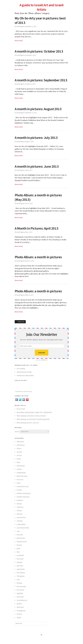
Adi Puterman (21, 449)
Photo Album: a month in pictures (39, 261)
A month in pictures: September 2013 (38, 82)
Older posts (21, 326)
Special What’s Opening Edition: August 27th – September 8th (34, 417)
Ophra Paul (20, 570)
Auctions (19, 474)
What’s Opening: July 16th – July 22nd (28, 427)
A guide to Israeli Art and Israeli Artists (41, 7)
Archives (17, 436)
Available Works (21, 477)
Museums (19, 549)
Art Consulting (21, 373)
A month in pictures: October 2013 (40, 51)
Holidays (19, 515)
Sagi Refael (20, 598)
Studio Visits (20, 612)
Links (18, 536)
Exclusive (19, 494)
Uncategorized (21, 615)
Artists (18, 467)
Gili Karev (19, 508)
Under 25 (19, 618)
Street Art (19, 608)
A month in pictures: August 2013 (39, 113)
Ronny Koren (20, 594)
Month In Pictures (22, 546)
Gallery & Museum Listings (24, 376)
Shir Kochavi (20, 601)
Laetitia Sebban (21, 529)
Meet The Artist (21, 543)
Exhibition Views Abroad (24, 498)
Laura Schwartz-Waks (23, 532)
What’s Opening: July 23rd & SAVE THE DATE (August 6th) (33, 424)
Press (18, 584)
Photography (21, 581)
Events (19, 487)
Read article (19, 41)
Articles (19, 463)
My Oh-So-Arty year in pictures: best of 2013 (41, 20)
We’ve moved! (21, 413)
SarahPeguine (20, 26)
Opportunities (21, 574)
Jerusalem (20, 525)
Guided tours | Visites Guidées (25, 380)
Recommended (21, 591)
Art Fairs (19, 453)
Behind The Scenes (22, 480)
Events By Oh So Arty (23, 491)
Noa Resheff (20, 560)
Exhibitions (20, 505)
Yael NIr (19, 622)
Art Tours (19, 460)
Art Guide (19, 456)
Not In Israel (20, 563)
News (18, 556)
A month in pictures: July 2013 (37, 142)
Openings (19, 567)
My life (18, 553)
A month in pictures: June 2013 (37, 171)
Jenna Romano (21, 522)
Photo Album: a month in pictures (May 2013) (39, 202)
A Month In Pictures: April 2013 (37, 233)
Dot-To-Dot (20, 484)
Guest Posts (20, 511)
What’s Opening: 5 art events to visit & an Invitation (31, 420)
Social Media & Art (22, 605)
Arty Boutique (21, 470)
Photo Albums (21, 577)
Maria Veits (20, 539)
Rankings (19, 587)
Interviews (20, 518)
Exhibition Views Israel (23, 501)
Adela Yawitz (20, 446)
